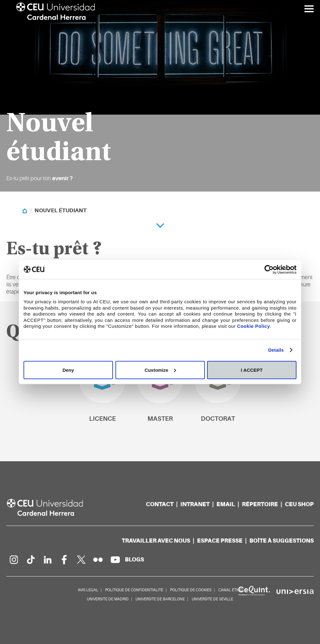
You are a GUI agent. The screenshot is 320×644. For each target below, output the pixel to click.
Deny (68, 370)
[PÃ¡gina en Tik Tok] (30, 560)
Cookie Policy (254, 326)
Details (276, 350)
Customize (160, 370)
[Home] (25, 211)
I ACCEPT (252, 370)
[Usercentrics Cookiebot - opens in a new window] (269, 269)
